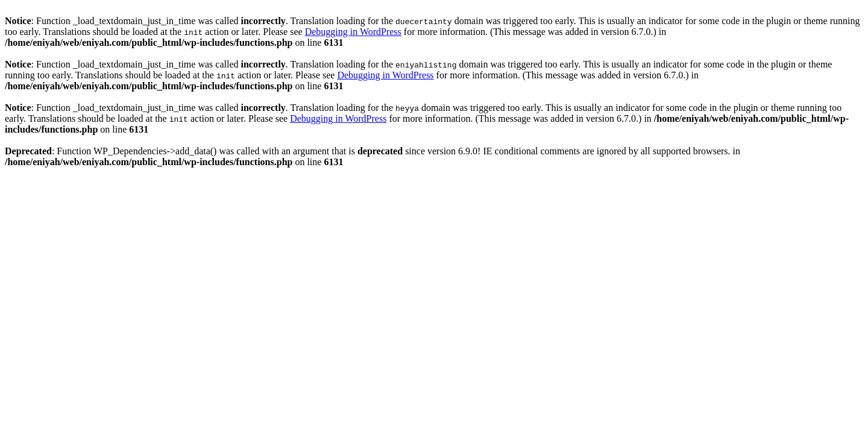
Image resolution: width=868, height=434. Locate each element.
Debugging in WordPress (353, 32)
